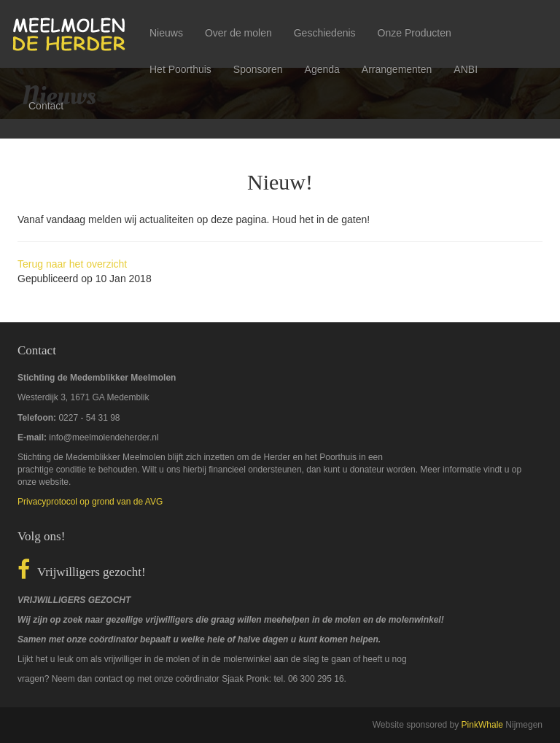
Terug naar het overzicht (72, 264)
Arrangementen (397, 69)
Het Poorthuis (180, 69)
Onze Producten (415, 33)
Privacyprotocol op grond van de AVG (90, 502)
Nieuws (166, 33)
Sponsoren (258, 69)
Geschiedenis (325, 33)
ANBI (466, 69)
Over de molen (238, 33)
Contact (46, 106)
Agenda (322, 69)
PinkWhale (482, 725)
